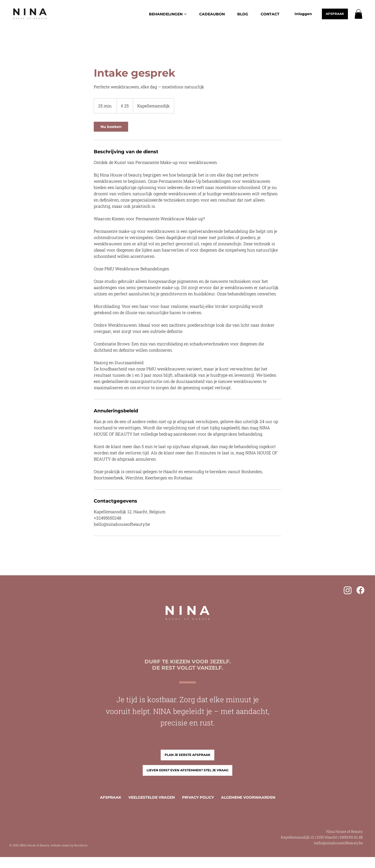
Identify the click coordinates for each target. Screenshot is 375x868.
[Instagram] (348, 590)
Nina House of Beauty (345, 831)
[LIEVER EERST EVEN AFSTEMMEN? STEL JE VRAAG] (187, 770)
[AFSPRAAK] (335, 14)
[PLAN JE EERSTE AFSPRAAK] (187, 755)
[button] (358, 14)
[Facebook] (360, 590)
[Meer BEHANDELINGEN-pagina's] (185, 14)
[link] (111, 127)
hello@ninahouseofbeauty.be (338, 843)
